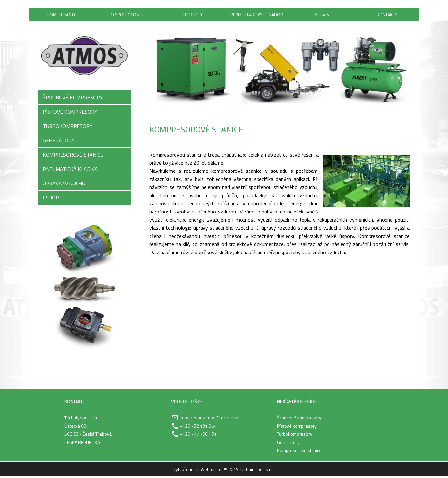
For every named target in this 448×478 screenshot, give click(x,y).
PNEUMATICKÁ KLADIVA (70, 171)
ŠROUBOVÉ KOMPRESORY (73, 99)
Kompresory (61, 15)
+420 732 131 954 (198, 427)
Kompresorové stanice (299, 452)
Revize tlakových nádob (257, 15)
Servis (322, 15)
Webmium (210, 471)
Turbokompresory (295, 436)
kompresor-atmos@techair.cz (209, 419)
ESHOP (51, 199)
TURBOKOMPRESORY (68, 128)
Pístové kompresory (297, 427)
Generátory (288, 444)
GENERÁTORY (59, 142)
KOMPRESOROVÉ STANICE (73, 156)
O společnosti (126, 15)
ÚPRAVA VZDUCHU (64, 185)
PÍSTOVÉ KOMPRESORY (70, 113)
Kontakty (387, 15)
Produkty (192, 15)
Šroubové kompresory (299, 419)
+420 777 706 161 (198, 436)
